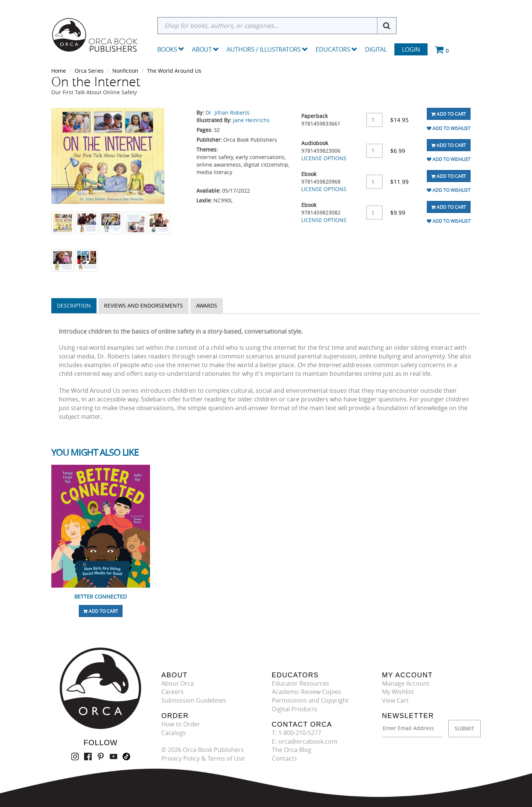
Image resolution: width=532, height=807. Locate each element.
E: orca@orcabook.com (305, 741)
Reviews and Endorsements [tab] (143, 305)
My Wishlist (398, 692)
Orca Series (89, 71)
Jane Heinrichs (251, 120)
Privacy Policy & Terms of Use (203, 758)
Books (167, 49)
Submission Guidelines (194, 700)
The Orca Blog (292, 750)
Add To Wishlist (449, 128)
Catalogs (174, 733)
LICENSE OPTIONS (324, 158)
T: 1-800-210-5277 (297, 733)
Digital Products (295, 709)
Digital (376, 49)
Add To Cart (449, 114)
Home (59, 71)
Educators (337, 49)
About (205, 49)
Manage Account (406, 683)
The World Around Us (174, 71)
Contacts (284, 758)
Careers (172, 692)
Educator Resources (300, 683)
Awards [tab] (207, 305)
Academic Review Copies (307, 692)
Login (411, 49)
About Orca (178, 683)
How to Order (181, 724)
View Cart (395, 700)
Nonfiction (125, 71)
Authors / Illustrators (267, 49)
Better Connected (100, 596)
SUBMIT (465, 728)
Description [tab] (74, 305)
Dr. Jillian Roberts (228, 113)
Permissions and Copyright (310, 700)
